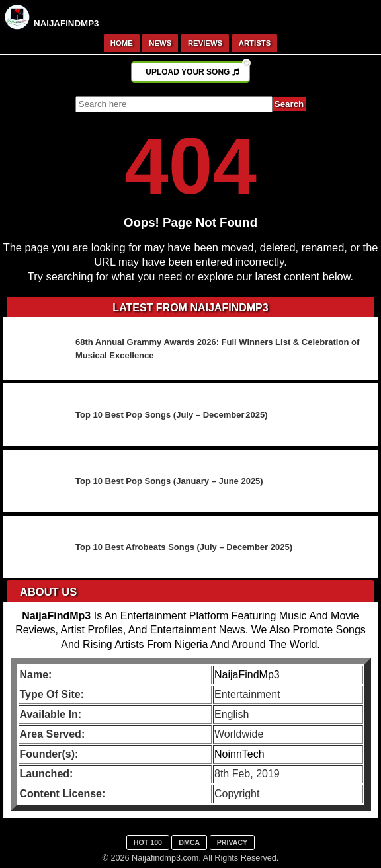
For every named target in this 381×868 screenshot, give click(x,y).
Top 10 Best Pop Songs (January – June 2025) (169, 481)
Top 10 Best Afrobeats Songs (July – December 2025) (184, 547)
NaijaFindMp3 (247, 675)
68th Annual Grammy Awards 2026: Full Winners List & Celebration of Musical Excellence (217, 349)
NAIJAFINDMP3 (66, 23)
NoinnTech (239, 754)
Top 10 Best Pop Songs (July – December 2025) (172, 415)
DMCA (189, 842)
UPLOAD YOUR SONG (197, 69)
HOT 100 (148, 842)
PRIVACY (233, 842)
